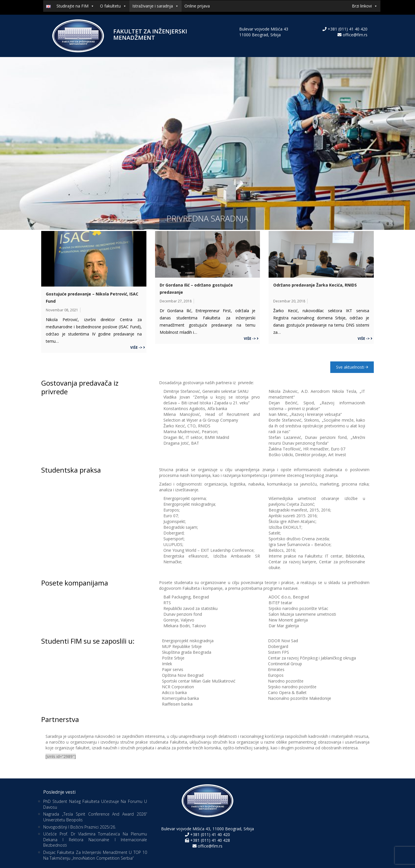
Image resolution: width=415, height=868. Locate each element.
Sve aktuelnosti (352, 367)
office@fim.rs (355, 35)
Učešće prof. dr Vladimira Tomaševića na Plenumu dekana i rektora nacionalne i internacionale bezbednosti (95, 839)
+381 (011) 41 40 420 (347, 29)
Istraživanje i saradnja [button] (155, 6)
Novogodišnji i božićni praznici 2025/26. (80, 827)
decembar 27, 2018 (176, 301)
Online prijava (197, 6)
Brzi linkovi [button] (365, 6)
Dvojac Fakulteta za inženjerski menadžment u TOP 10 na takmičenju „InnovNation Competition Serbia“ (95, 855)
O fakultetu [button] (113, 6)
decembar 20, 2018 (289, 301)
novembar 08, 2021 (62, 310)
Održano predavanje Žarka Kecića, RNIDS (315, 285)
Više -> (138, 347)
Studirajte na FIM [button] (75, 6)
